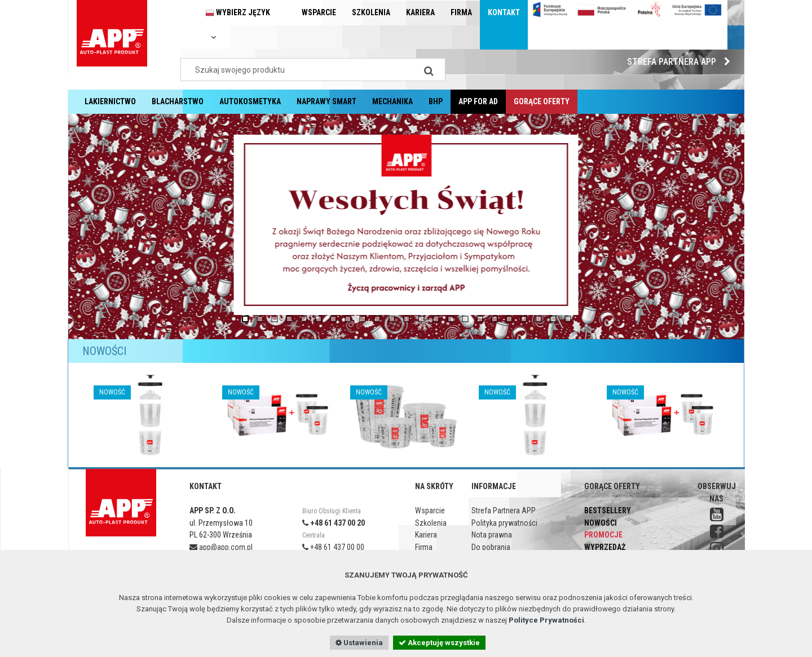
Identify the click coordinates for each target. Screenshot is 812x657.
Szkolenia (371, 12)
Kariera (420, 12)
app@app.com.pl (221, 547)
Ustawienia (359, 643)
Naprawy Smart (326, 101)
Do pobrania (491, 547)
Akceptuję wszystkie (439, 643)
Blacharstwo (178, 101)
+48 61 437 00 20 (334, 523)
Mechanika (392, 101)
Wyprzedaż (605, 547)
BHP (436, 101)
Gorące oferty (542, 101)
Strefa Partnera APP (681, 62)
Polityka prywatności (504, 523)
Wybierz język (238, 25)
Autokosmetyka (250, 101)
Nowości (601, 523)
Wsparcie (319, 12)
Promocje (603, 535)
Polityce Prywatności (546, 620)
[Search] (429, 70)
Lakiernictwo (110, 101)
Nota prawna (492, 535)
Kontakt (504, 12)
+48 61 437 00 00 (333, 547)
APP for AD (478, 101)
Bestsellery (608, 510)
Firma (461, 12)
